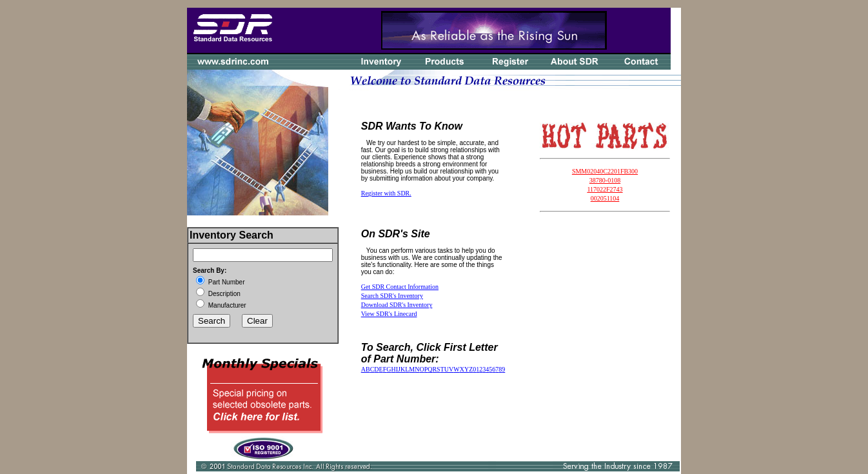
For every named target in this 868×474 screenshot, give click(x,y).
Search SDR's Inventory (392, 296)
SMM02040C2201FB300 (605, 171)
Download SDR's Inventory (397, 305)
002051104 (605, 198)
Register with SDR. (386, 193)
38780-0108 (605, 180)
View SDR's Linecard (389, 314)
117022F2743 (605, 189)
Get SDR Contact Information (400, 287)
